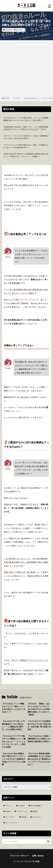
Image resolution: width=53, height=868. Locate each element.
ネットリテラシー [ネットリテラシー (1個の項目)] (12, 823)
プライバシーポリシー (19, 856)
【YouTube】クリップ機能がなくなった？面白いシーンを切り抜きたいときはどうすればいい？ (14, 708)
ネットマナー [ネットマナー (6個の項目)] (10, 817)
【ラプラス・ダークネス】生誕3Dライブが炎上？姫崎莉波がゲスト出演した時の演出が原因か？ (26, 137)
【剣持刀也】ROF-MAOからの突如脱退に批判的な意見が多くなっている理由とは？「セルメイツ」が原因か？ (26, 155)
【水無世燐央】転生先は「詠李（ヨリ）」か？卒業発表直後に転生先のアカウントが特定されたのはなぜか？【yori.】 (26, 128)
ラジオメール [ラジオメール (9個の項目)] (22, 811)
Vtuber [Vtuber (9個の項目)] (8, 811)
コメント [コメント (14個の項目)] (9, 806)
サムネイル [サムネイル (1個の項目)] (36, 817)
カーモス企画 (34, 861)
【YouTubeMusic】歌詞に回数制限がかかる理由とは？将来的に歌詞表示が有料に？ (39, 739)
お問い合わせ (38, 856)
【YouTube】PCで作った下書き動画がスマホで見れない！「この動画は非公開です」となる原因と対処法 (13, 725)
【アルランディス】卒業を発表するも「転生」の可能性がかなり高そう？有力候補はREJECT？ (26, 146)
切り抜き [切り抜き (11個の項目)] (21, 806)
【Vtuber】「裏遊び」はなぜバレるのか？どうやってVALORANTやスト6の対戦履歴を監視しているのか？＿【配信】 (39, 709)
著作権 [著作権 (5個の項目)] (24, 817)
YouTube (9, 30)
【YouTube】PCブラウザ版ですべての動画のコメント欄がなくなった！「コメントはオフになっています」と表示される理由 (14, 741)
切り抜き (19, 30)
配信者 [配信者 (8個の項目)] (35, 811)
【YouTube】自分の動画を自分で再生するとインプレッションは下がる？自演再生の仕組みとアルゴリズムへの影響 (14, 759)
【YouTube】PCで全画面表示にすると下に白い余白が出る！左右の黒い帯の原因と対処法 (39, 725)
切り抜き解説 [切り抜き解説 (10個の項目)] (36, 806)
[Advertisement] (26, 69)
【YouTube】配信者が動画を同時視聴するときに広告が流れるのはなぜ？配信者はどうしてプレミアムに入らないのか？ (39, 759)
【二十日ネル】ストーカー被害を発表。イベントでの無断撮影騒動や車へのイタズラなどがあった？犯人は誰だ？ (26, 119)
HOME (7, 98)
